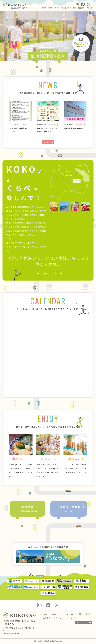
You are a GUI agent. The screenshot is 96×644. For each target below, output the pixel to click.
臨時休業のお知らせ (74, 128)
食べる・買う (66, 8)
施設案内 (81, 8)
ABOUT (51, 8)
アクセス (90, 8)
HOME (44, 8)
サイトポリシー (72, 618)
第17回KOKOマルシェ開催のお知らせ (47, 130)
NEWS (57, 8)
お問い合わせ (83, 622)
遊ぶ (75, 8)
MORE (47, 142)
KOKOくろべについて (46, 273)
